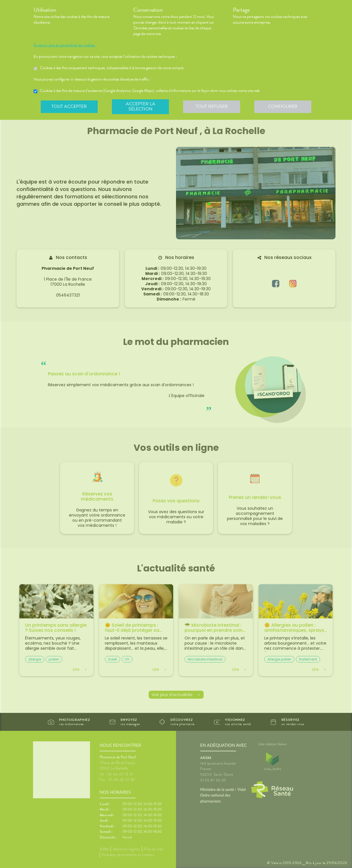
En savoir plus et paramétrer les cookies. (65, 45)
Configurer (283, 106)
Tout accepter (69, 106)
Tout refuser (212, 106)
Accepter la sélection (141, 106)
